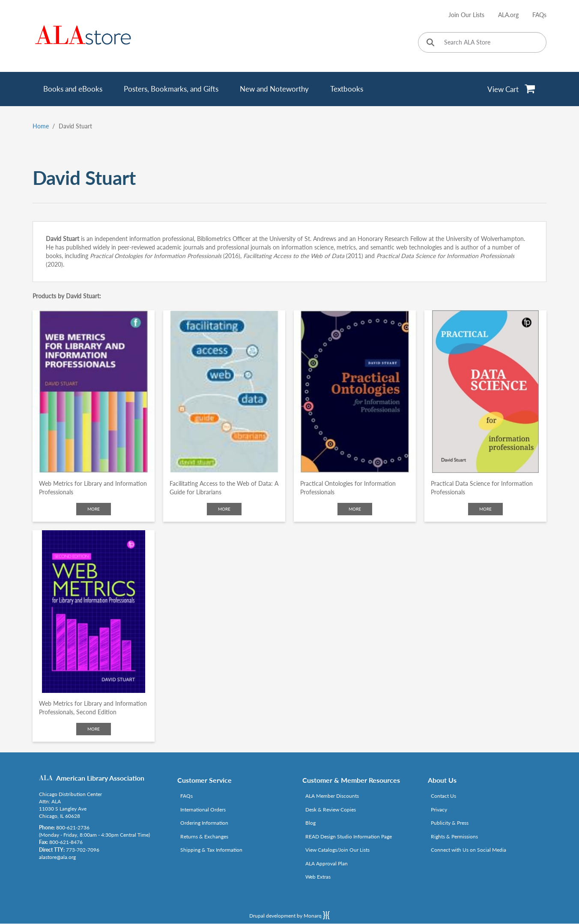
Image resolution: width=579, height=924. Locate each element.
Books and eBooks (73, 89)
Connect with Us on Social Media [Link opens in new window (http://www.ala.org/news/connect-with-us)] (469, 850)
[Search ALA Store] (482, 42)
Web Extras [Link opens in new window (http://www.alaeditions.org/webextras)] (318, 877)
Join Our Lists (466, 15)
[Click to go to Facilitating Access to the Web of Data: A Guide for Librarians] (224, 392)
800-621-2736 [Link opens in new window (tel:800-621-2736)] (73, 827)
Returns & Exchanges (204, 836)
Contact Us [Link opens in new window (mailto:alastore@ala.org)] (443, 796)
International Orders (203, 810)
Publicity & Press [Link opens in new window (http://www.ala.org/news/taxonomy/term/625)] (450, 823)
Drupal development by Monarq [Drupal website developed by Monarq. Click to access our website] (289, 915)
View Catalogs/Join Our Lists (337, 850)
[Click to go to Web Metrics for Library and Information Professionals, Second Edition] (94, 612)
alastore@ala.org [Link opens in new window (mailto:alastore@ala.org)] (57, 857)
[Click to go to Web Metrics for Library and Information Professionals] (94, 392)
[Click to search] (430, 43)
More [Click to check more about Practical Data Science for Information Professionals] (485, 509)
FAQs (539, 15)
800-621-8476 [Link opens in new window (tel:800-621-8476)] (66, 842)
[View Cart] (512, 89)
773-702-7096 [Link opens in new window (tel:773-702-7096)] (83, 850)
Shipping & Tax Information (211, 850)
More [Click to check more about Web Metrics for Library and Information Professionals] (94, 509)
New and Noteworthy (274, 89)
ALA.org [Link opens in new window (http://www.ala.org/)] (508, 15)
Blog (310, 823)
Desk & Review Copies (331, 810)
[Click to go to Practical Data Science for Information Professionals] (485, 392)
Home (41, 126)
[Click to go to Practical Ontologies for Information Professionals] (355, 392)
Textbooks (347, 89)
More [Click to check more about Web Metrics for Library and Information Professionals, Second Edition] (94, 729)
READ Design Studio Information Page (349, 836)
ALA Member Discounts (332, 796)
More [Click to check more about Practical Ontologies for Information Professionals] (355, 509)
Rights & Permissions (454, 836)
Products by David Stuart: (67, 296)
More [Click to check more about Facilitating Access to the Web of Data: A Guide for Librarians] (224, 509)
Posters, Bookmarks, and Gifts (171, 89)
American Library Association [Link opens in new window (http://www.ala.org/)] (100, 778)
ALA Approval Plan (327, 863)
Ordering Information (204, 823)
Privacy (439, 810)
